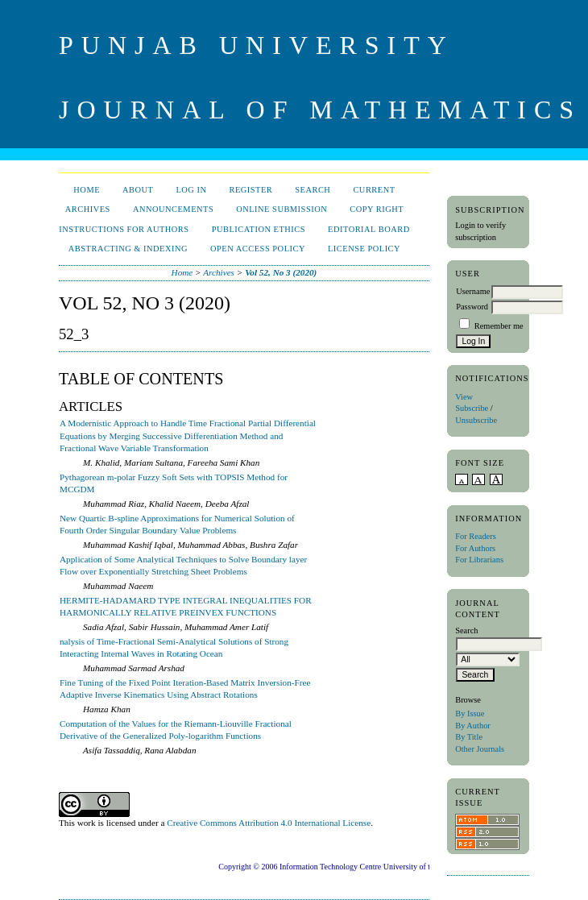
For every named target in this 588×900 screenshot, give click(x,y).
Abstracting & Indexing (128, 249)
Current (374, 190)
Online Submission (282, 209)
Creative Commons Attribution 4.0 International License (269, 823)
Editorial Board (369, 229)
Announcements (173, 209)
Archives (88, 209)
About (138, 190)
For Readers (476, 536)
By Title (469, 737)
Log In (191, 190)
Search (313, 190)
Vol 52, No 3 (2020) (281, 272)
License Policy (364, 249)
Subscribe (472, 408)
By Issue (470, 713)
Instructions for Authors (124, 229)
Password (472, 307)
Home (87, 190)
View (464, 397)
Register (251, 190)
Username (473, 291)
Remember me (499, 326)
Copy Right (377, 209)
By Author (473, 726)
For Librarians (479, 560)
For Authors (475, 548)
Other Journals (480, 749)
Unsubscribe (476, 420)
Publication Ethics (259, 229)
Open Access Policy (258, 249)
